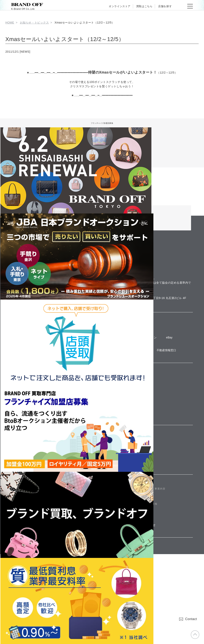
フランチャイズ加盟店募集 (102, 123)
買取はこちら (138, 6)
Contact (188, 619)
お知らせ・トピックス (34, 23)
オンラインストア (108, 6)
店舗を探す (163, 6)
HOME (10, 23)
